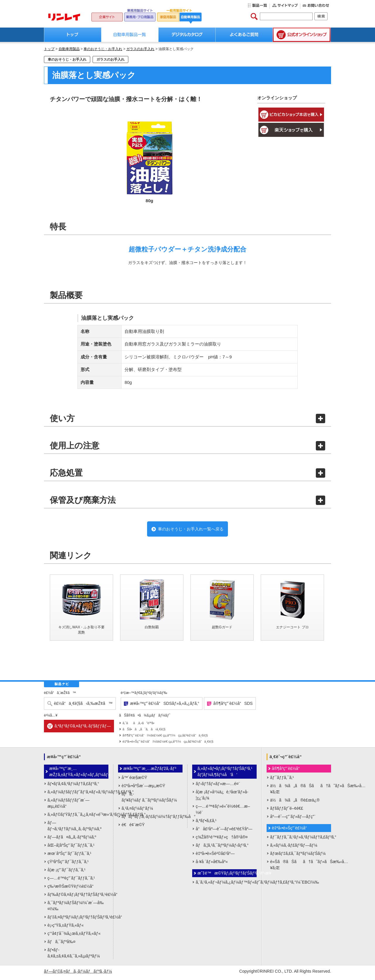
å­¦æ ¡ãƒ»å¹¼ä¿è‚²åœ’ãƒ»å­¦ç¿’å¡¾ (222, 798)
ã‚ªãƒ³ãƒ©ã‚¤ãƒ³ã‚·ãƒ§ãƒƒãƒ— (83, 729)
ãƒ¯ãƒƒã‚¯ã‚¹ (282, 780)
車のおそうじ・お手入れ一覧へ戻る (190, 530)
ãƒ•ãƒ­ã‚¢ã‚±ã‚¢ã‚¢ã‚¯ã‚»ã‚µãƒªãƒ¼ (74, 956)
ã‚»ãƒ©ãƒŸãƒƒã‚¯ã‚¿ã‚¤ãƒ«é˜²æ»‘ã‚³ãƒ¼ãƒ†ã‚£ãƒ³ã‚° (78, 817)
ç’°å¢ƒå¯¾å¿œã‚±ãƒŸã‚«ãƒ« (74, 936)
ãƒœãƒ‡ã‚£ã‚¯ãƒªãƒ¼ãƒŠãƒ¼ (298, 856)
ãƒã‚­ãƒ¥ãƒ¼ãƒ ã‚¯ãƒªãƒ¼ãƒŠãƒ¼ (149, 800)
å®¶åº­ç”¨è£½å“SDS (233, 706)
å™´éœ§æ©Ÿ (134, 780)
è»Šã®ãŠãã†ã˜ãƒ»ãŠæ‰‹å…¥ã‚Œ (301, 867)
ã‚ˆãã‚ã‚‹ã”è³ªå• (140, 726)
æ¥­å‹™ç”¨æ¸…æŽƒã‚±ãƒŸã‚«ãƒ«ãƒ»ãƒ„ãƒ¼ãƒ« (79, 774)
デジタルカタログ (187, 35)
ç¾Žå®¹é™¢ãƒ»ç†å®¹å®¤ (222, 840)
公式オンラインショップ (302, 35)
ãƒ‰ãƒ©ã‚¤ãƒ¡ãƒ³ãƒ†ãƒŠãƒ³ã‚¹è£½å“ (78, 897)
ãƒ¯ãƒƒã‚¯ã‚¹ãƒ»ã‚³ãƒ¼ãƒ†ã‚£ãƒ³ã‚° (301, 840)
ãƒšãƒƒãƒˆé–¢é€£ (287, 811)
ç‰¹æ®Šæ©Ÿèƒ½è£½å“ (72, 889)
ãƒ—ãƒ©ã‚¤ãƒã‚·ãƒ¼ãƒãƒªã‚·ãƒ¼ (78, 974)
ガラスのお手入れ (140, 49)
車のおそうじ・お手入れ (103, 49)
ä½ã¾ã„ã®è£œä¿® (295, 803)
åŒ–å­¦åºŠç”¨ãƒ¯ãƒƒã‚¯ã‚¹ (71, 848)
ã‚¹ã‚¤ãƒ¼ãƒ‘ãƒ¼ (137, 811)
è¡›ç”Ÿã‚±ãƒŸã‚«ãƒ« (66, 928)
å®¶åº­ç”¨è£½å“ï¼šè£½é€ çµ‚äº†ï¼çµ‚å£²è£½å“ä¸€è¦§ (165, 738)
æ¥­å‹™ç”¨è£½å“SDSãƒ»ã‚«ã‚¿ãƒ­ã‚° (165, 706)
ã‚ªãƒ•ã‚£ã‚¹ (206, 823)
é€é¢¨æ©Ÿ (133, 827)
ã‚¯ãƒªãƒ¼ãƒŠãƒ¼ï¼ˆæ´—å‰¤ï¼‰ (76, 908)
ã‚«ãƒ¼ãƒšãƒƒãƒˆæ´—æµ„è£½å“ (68, 806)
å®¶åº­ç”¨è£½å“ (287, 771)
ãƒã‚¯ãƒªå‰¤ (62, 944)
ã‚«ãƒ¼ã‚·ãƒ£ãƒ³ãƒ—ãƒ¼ (294, 848)
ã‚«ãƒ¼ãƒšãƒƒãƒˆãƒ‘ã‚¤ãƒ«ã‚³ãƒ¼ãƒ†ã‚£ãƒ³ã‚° (78, 794)
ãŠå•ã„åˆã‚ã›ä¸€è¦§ (144, 732)
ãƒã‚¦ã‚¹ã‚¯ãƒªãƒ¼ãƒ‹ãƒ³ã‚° (222, 848)
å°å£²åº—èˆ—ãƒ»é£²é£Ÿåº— (224, 831)
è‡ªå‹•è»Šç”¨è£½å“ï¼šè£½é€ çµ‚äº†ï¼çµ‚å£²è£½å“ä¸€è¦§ (168, 744)
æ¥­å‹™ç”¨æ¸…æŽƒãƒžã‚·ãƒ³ (150, 771)
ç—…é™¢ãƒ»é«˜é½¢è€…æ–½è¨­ (223, 812)
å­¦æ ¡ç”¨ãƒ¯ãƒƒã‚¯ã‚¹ (67, 872)
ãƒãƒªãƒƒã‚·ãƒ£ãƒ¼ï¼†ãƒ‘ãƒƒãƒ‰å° (152, 819)
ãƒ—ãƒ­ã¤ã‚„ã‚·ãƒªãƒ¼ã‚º (72, 840)
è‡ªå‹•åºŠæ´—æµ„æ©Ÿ (143, 788)
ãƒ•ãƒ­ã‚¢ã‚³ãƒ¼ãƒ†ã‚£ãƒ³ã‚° (73, 786)
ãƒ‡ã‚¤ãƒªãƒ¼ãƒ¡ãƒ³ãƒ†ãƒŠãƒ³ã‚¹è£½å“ (78, 920)
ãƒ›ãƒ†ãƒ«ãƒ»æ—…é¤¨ (218, 786)
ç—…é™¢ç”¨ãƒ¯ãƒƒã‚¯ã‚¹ (71, 881)
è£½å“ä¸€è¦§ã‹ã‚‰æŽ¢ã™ (83, 706)
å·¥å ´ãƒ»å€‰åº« (212, 864)
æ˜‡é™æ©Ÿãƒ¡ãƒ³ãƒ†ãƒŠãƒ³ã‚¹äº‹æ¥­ (227, 876)
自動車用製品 (69, 49)
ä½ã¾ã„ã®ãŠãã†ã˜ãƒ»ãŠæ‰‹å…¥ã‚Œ (301, 791)
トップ (73, 35)
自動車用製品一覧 (130, 35)
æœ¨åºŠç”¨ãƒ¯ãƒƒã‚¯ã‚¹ (69, 856)
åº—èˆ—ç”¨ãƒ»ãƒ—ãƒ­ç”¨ (293, 819)
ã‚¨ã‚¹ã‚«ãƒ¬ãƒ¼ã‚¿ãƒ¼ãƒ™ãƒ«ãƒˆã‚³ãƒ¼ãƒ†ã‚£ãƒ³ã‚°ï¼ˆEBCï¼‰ (226, 885)
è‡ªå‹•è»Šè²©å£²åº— (215, 856)
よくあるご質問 (244, 35)
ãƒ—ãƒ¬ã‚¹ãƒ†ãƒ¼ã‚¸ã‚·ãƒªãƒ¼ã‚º (74, 828)
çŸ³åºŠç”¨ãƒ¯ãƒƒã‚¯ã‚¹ (68, 864)
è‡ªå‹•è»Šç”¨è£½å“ (291, 831)
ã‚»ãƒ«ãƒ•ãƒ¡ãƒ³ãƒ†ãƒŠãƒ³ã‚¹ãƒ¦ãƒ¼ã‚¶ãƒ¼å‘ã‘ (225, 774)
